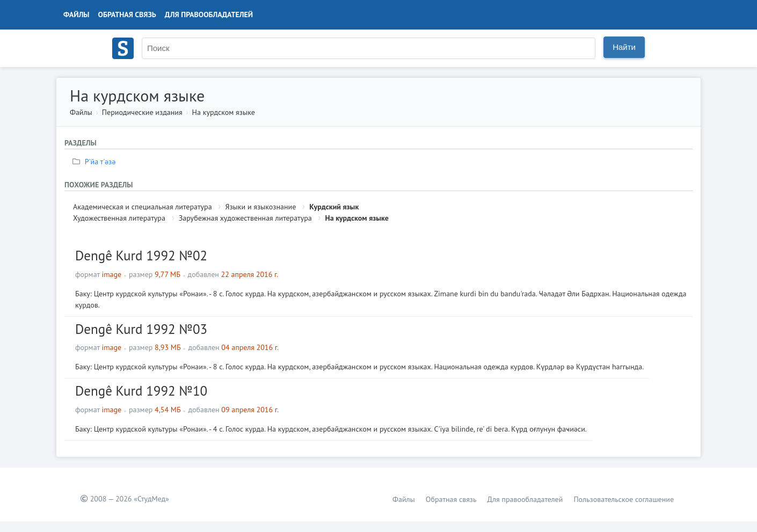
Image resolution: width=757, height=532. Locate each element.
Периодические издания (142, 112)
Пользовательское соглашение (624, 499)
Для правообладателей (209, 14)
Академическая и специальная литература (143, 207)
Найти (624, 47)
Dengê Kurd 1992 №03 (141, 329)
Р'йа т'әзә (95, 162)
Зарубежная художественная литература (245, 218)
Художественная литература (119, 218)
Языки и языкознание (260, 207)
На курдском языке (224, 112)
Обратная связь (127, 14)
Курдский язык (334, 207)
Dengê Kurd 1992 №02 (141, 256)
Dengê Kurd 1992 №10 (141, 391)
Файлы (77, 14)
